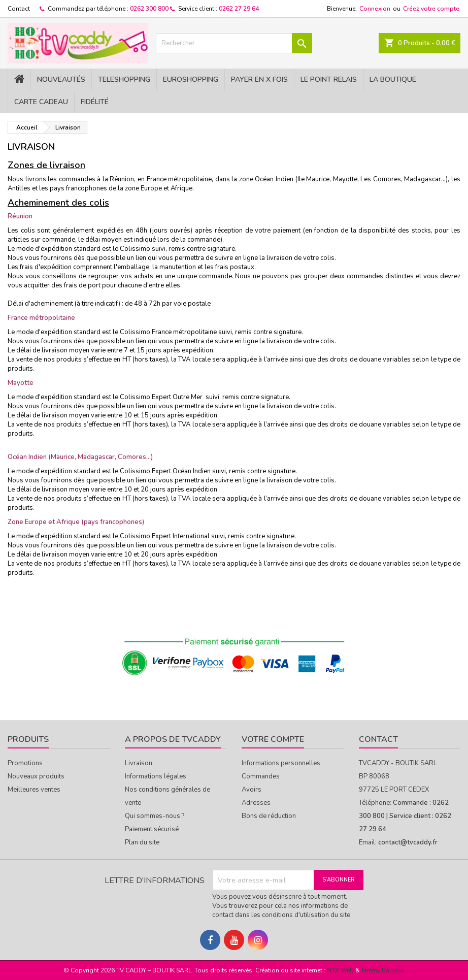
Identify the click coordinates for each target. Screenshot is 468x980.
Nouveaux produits (36, 776)
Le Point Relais (329, 79)
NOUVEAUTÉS (61, 79)
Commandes (261, 776)
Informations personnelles (281, 763)
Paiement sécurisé (152, 829)
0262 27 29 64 (239, 9)
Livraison (139, 763)
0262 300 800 (149, 9)
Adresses (256, 803)
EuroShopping (191, 79)
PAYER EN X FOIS (259, 79)
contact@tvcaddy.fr (408, 842)
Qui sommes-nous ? (155, 816)
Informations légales (156, 776)
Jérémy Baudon (383, 970)
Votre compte (273, 739)
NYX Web (340, 970)
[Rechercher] (234, 43)
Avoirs (252, 790)
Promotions (25, 763)
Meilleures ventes (34, 790)
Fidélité (95, 102)
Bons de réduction (269, 816)
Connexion (375, 9)
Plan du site (142, 842)
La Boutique (393, 79)
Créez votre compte (431, 9)
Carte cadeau (41, 102)
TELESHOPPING (124, 79)
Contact (19, 9)
